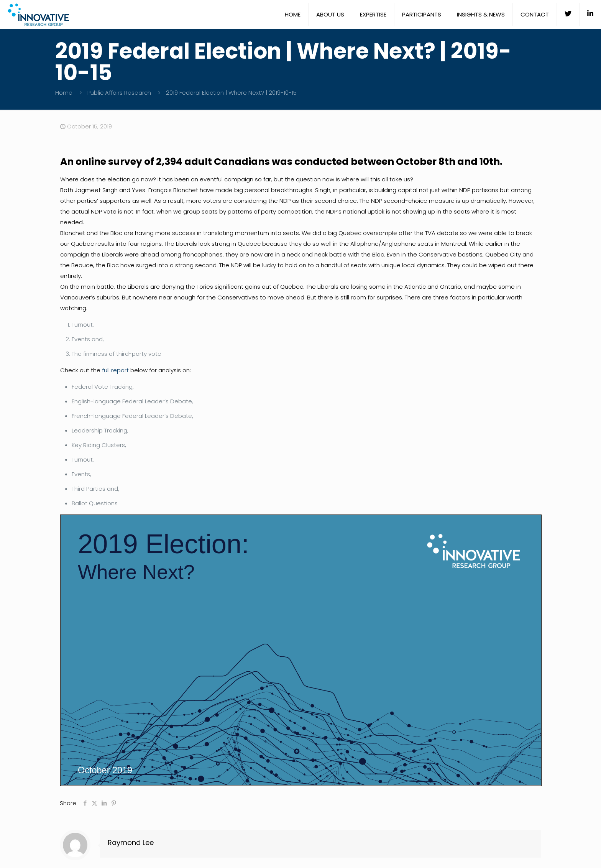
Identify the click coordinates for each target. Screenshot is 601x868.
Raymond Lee (131, 843)
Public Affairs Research (119, 93)
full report (115, 370)
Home (64, 93)
